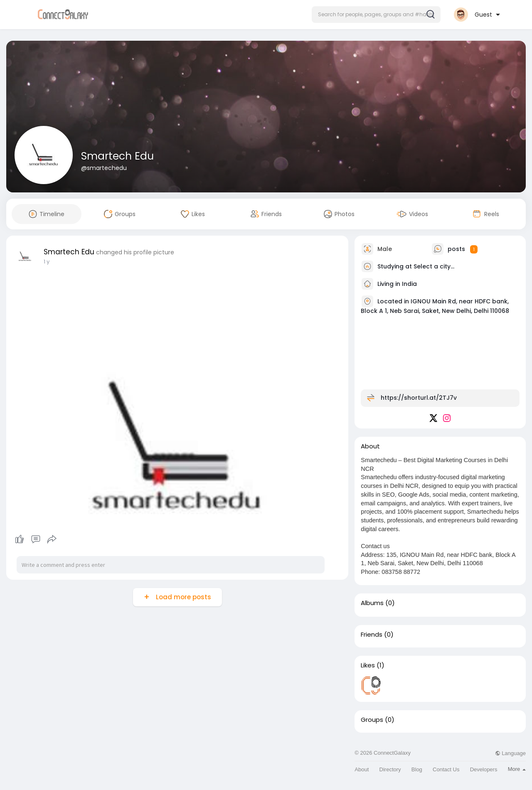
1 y (47, 262)
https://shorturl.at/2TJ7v (419, 398)
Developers (484, 769)
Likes (368, 665)
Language (510, 753)
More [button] (517, 769)
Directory (390, 769)
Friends (372, 635)
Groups (372, 720)
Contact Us (446, 769)
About (362, 769)
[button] (376, 15)
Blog (417, 769)
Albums (372, 603)
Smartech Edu (117, 156)
